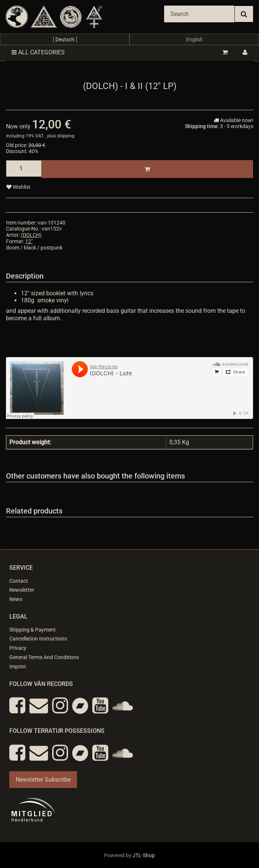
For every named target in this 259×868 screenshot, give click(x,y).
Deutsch (65, 39)
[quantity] (24, 168)
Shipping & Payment (33, 630)
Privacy (18, 648)
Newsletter (22, 590)
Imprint (18, 667)
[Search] (199, 14)
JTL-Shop (144, 855)
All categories (38, 52)
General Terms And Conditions (44, 657)
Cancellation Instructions (38, 639)
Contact (19, 581)
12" (29, 241)
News (16, 599)
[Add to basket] (147, 169)
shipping (66, 136)
